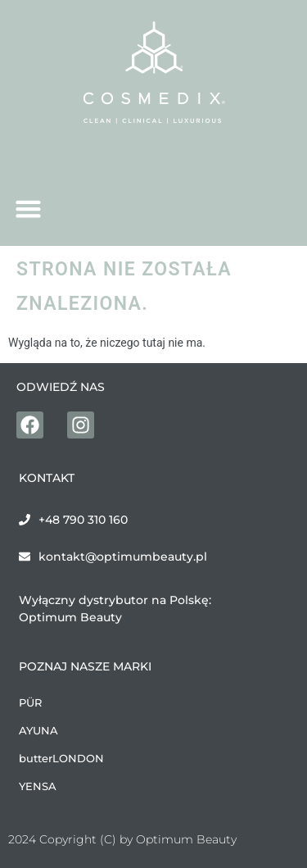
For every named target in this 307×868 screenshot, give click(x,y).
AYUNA (38, 730)
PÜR (30, 702)
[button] (29, 209)
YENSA (38, 786)
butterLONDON (61, 758)
